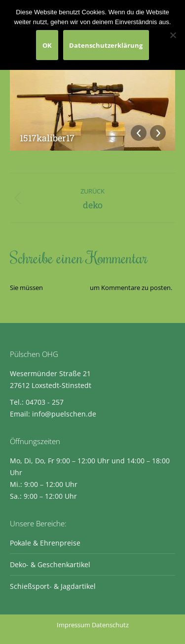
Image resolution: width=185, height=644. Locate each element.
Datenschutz (110, 625)
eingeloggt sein (66, 288)
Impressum (74, 625)
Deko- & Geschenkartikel (50, 564)
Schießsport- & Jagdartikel (53, 586)
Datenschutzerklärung (106, 45)
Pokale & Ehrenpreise (45, 543)
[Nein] (173, 35)
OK (47, 45)
